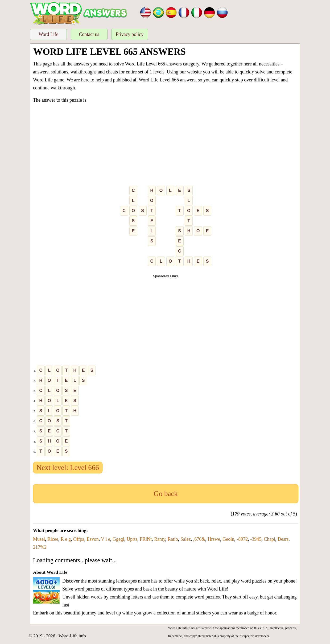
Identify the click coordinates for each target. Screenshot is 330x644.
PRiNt (146, 539)
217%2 (40, 547)
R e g (66, 539)
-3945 (256, 539)
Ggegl (118, 539)
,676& (199, 539)
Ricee (53, 539)
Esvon (93, 539)
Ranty (160, 539)
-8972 (242, 539)
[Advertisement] (166, 146)
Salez (186, 539)
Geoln (228, 539)
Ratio (173, 539)
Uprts (132, 539)
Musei (39, 539)
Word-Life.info (72, 636)
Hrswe (214, 539)
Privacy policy (130, 34)
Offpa (79, 539)
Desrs (283, 539)
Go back (166, 494)
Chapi (269, 539)
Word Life (48, 34)
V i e (106, 539)
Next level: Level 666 (68, 468)
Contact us (89, 34)
